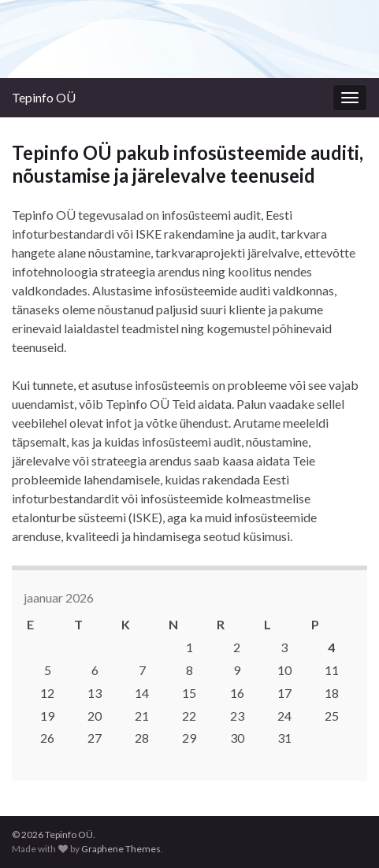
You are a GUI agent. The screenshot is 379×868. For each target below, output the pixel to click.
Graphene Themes (121, 849)
